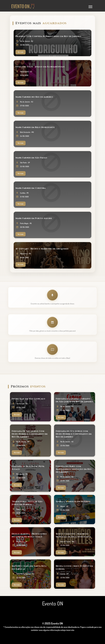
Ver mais (21, 52)
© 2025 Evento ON (52, 623)
